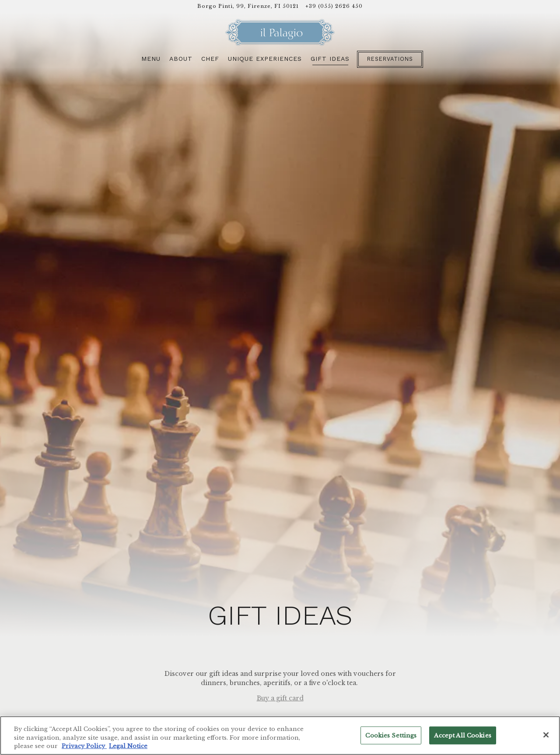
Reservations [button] (390, 59)
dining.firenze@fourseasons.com (302, 703)
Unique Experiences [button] (265, 59)
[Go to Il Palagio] (248, 6)
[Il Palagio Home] (280, 32)
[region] (280, 736)
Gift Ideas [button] (330, 59)
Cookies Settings (391, 735)
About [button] (181, 59)
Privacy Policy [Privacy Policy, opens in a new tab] (84, 746)
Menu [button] (151, 59)
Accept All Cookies (462, 735)
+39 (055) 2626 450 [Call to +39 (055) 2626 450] (334, 6)
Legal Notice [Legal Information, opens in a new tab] (128, 746)
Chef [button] (210, 59)
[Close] (546, 735)
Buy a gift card (280, 657)
